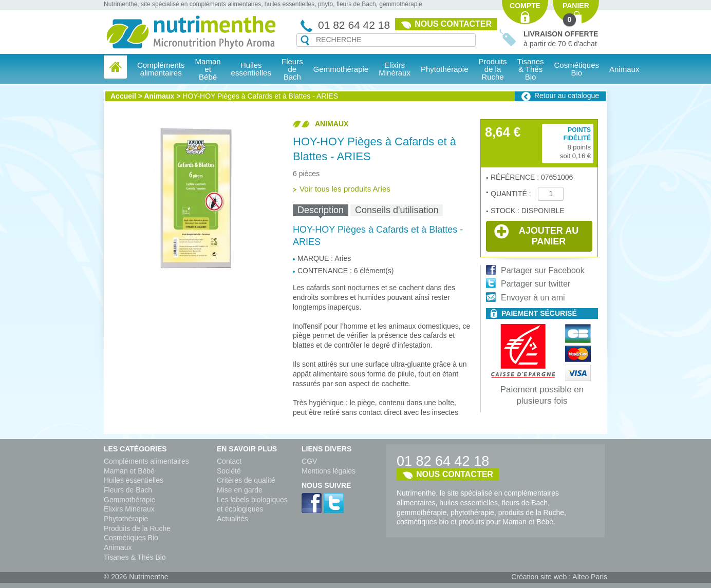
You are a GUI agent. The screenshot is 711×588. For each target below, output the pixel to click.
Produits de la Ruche (493, 69)
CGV (309, 461)
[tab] (321, 210)
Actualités (232, 519)
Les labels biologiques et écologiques (252, 505)
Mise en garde (240, 490)
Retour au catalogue (567, 96)
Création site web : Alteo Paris (559, 577)
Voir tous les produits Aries (345, 189)
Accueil (123, 96)
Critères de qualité (246, 480)
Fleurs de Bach (128, 490)
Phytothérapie (126, 519)
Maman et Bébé (129, 471)
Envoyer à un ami (533, 298)
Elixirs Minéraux (395, 69)
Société (229, 471)
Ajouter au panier (536, 235)
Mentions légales (329, 471)
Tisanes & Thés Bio (135, 557)
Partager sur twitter (536, 284)
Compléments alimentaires (146, 461)
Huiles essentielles (134, 480)
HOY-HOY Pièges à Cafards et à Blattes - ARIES (260, 96)
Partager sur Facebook (543, 270)
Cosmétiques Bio (131, 538)
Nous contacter (453, 24)
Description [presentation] (321, 210)
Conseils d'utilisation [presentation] (397, 210)
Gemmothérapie (129, 500)
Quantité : (512, 194)
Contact (229, 461)
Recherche (305, 41)
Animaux (624, 69)
